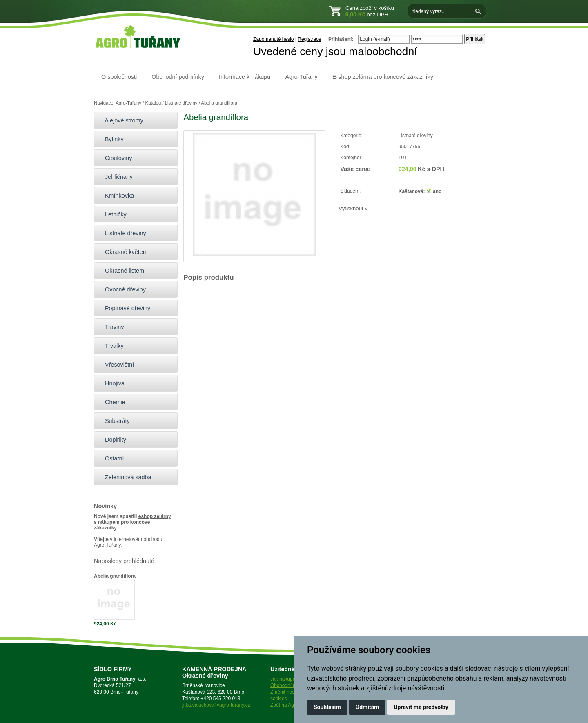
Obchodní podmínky (178, 77)
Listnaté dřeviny (181, 103)
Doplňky (112, 440)
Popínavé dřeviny (124, 308)
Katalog (153, 103)
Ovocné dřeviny (122, 289)
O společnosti (119, 77)
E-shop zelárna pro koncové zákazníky (383, 77)
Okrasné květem (123, 252)
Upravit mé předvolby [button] (421, 707)
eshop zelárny (155, 516)
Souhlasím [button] (327, 707)
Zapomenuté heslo (273, 39)
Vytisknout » (353, 208)
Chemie (112, 402)
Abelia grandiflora (115, 576)
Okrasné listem (121, 271)
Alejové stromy (121, 120)
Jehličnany (115, 177)
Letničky (112, 214)
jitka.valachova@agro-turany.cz (216, 705)
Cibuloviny (115, 158)
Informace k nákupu (245, 77)
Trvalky (111, 346)
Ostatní (111, 458)
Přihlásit (475, 39)
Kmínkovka (116, 196)
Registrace (309, 39)
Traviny (111, 327)
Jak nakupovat (286, 679)
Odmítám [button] (367, 707)
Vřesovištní (116, 365)
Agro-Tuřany (301, 77)
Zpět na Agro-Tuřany (293, 705)
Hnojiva (111, 383)
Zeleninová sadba (125, 477)
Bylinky (111, 139)
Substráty (114, 421)
